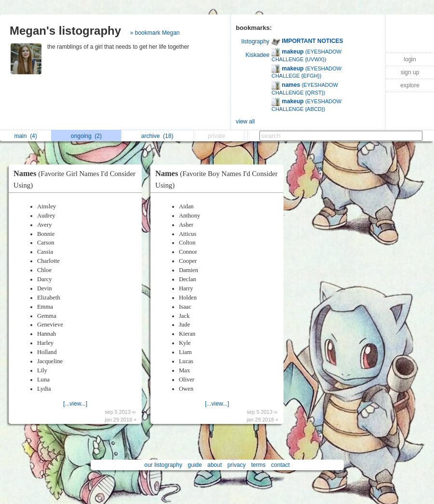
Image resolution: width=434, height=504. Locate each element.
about (215, 465)
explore (410, 85)
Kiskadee (257, 55)
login (410, 59)
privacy (236, 465)
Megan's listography (65, 31)
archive (157, 136)
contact (280, 465)
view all (245, 122)
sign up (410, 72)
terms (258, 465)
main (25, 136)
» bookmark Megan (155, 33)
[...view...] (75, 404)
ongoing (86, 136)
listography (256, 41)
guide (195, 465)
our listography (163, 465)
